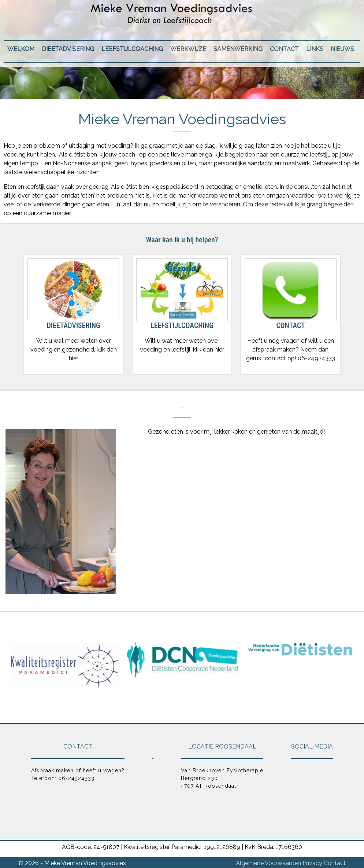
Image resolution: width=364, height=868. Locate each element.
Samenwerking (238, 49)
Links (315, 49)
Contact (284, 49)
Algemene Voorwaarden (268, 863)
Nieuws (342, 49)
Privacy (312, 863)
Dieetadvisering (68, 49)
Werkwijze (188, 49)
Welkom (21, 49)
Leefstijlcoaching (132, 49)
